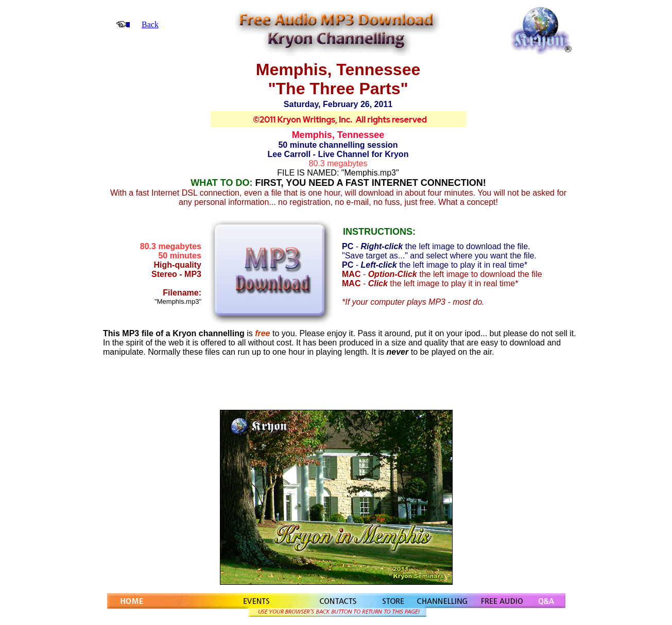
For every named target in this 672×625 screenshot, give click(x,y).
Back (150, 24)
